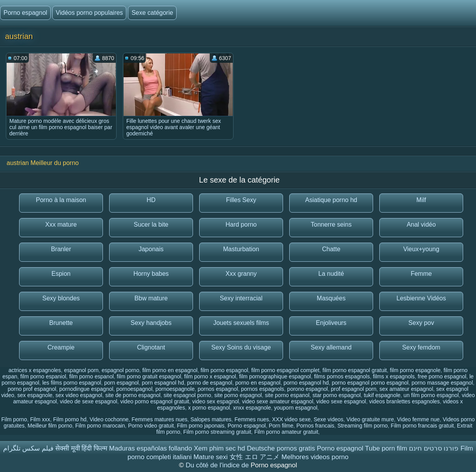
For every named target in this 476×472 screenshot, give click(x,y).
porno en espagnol (258, 383)
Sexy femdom (421, 347)
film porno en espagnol (170, 370)
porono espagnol (308, 389)
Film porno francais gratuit (422, 426)
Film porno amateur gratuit (286, 432)
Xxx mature (61, 224)
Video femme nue (418, 419)
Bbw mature (151, 298)
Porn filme (281, 426)
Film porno (14, 419)
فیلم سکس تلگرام (28, 448)
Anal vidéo (421, 224)
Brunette (61, 323)
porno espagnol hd (306, 383)
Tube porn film (386, 448)
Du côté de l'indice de (218, 465)
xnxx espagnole (252, 408)
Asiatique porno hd (331, 200)
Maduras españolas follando (151, 448)
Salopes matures (211, 419)
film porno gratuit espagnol (149, 376)
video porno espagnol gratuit (155, 401)
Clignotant (151, 347)
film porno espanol (91, 376)
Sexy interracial (241, 298)
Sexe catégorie (152, 13)
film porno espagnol (224, 370)
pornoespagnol (134, 389)
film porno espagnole (415, 370)
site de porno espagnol (133, 395)
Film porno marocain (100, 426)
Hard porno (241, 224)
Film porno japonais (201, 426)
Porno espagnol (25, 13)
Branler (61, 249)
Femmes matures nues (160, 419)
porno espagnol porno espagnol (370, 383)
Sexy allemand (331, 347)
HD (151, 200)
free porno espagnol (442, 376)
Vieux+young (421, 249)
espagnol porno (121, 370)
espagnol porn (81, 370)
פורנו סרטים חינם (434, 448)
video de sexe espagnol (89, 401)
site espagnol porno (187, 395)
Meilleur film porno (50, 426)
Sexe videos (328, 419)
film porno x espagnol (210, 376)
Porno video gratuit (151, 426)
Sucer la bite (151, 224)
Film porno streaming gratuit (217, 432)
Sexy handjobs (151, 323)
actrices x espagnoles (35, 370)
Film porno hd (70, 419)
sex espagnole (35, 395)
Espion (61, 274)
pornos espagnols (263, 389)
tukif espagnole (382, 395)
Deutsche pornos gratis (281, 448)
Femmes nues (252, 419)
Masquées (331, 298)
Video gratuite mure (370, 419)
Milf (421, 200)
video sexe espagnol (341, 401)
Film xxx (40, 419)
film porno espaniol (43, 376)
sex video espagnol (79, 395)
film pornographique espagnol (275, 376)
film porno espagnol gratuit (355, 370)
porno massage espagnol (442, 383)
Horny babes (151, 274)
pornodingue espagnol (86, 389)
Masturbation (241, 249)
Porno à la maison (61, 200)
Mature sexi (211, 457)
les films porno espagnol (72, 383)
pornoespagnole (175, 389)
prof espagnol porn (354, 389)
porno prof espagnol (32, 389)
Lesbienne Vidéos (421, 298)
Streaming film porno (362, 426)
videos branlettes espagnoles (404, 401)
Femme (421, 274)
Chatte (331, 249)
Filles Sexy (241, 200)
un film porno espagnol (431, 395)
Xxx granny (241, 274)
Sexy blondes (61, 298)
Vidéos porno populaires (89, 13)
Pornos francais (315, 426)
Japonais (151, 249)
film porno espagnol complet (285, 370)
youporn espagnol (296, 408)
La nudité (331, 274)
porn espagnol (121, 383)
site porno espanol (287, 395)
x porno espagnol (209, 408)
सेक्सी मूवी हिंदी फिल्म (81, 448)
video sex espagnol (216, 401)
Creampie (61, 347)
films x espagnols (394, 376)
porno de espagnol (210, 383)
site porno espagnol (238, 395)
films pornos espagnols (342, 376)
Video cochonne (109, 419)
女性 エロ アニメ (255, 457)
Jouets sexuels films (241, 323)
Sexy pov (421, 323)
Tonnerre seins (331, 224)
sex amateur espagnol (406, 389)
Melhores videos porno (315, 457)
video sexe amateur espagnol (278, 401)
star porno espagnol (337, 395)
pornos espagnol (218, 389)
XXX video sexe (291, 419)
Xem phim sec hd (219, 448)
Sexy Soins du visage (241, 347)
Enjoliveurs (331, 323)
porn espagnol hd (163, 383)
